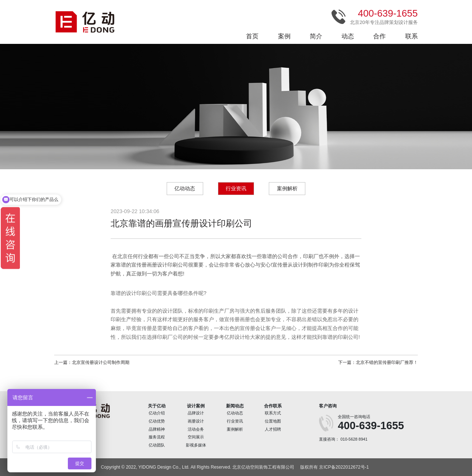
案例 (284, 36)
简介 (316, 36)
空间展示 (196, 437)
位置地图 (273, 421)
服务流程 (157, 437)
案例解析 (287, 188)
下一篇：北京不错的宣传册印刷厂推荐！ (378, 362)
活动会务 (196, 429)
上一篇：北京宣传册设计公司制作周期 (92, 362)
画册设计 (196, 421)
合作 (379, 36)
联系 (412, 36)
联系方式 (273, 413)
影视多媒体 (196, 445)
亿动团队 (157, 445)
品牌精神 (157, 429)
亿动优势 (157, 421)
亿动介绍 (157, 413)
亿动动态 (185, 188)
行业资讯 (236, 188)
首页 (252, 36)
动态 (348, 36)
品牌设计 (196, 413)
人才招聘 (273, 429)
